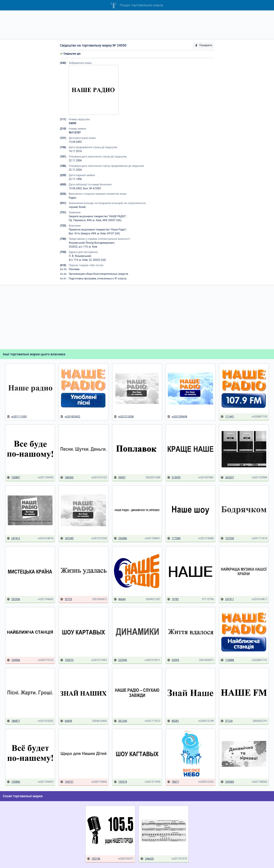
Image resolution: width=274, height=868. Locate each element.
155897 (13, 478)
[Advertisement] (137, 25)
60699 (66, 721)
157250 (227, 538)
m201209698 (177, 417)
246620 (147, 859)
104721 (67, 782)
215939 (174, 478)
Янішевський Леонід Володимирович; (92, 243)
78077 (173, 782)
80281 (173, 721)
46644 (120, 599)
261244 (120, 721)
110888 (227, 660)
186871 (13, 721)
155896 (13, 782)
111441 (227, 417)
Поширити (203, 45)
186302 (67, 478)
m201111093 (17, 417)
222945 (120, 660)
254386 (120, 538)
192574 (120, 782)
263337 (227, 478)
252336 (13, 599)
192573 (67, 660)
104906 (13, 660)
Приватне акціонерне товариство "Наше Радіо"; (98, 230)
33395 (173, 660)
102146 (94, 859)
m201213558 (124, 417)
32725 (66, 599)
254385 (227, 782)
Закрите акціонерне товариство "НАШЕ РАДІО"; (97, 216)
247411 (227, 599)
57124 (226, 721)
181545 (67, 538)
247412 (13, 538)
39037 (120, 478)
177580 (174, 538)
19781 (173, 599)
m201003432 (70, 417)
